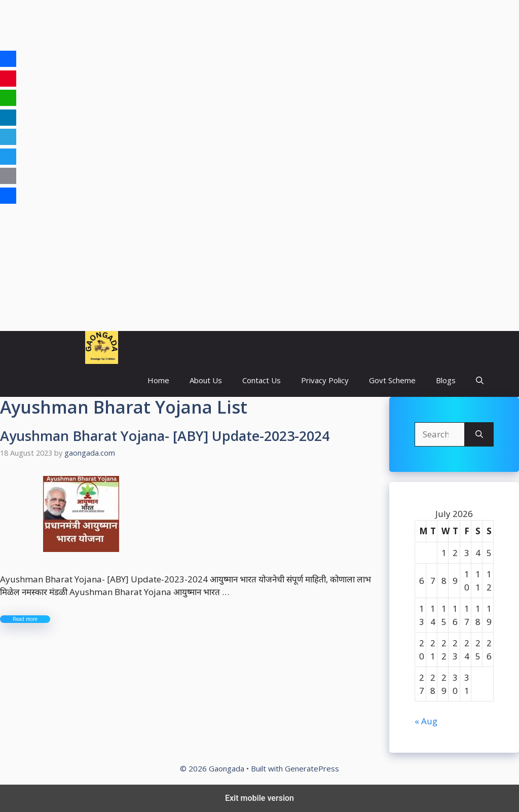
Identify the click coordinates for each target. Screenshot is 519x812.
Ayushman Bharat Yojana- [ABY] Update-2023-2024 (165, 436)
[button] (480, 380)
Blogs (446, 380)
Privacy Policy (325, 380)
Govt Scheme (392, 380)
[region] (259, 81)
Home (158, 380)
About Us (206, 380)
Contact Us (262, 380)
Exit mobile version (259, 798)
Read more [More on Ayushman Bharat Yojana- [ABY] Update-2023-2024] (25, 619)
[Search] (479, 434)
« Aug (426, 721)
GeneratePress (312, 768)
